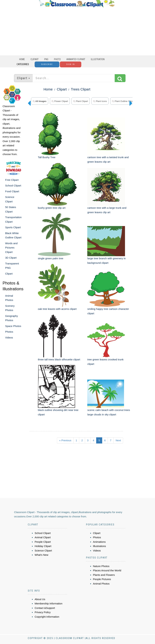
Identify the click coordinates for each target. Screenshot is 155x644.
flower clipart (60, 101)
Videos (9, 338)
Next (118, 440)
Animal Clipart (43, 537)
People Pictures (102, 579)
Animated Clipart (76, 59)
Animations (99, 542)
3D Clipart (11, 258)
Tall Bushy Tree (47, 157)
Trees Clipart (81, 89)
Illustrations (99, 546)
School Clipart (13, 186)
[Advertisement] (77, 31)
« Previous (65, 440)
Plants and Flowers (104, 575)
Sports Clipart (13, 227)
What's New (41, 555)
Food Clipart (12, 191)
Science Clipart (43, 551)
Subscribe (47, 64)
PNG (46, 59)
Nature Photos (101, 566)
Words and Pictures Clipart (11, 248)
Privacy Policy (43, 612)
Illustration (98, 59)
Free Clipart (12, 180)
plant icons (100, 101)
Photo (57, 59)
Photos (9, 332)
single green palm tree (51, 258)
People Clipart (43, 542)
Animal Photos (101, 584)
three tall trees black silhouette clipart (59, 359)
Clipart (35, 59)
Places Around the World (107, 570)
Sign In (71, 64)
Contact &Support (45, 608)
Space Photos (13, 326)
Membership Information (49, 603)
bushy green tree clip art (52, 208)
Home (22, 59)
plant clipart (81, 101)
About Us (40, 599)
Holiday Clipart (43, 546)
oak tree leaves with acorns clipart (57, 309)
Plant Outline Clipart (123, 101)
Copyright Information (47, 617)
